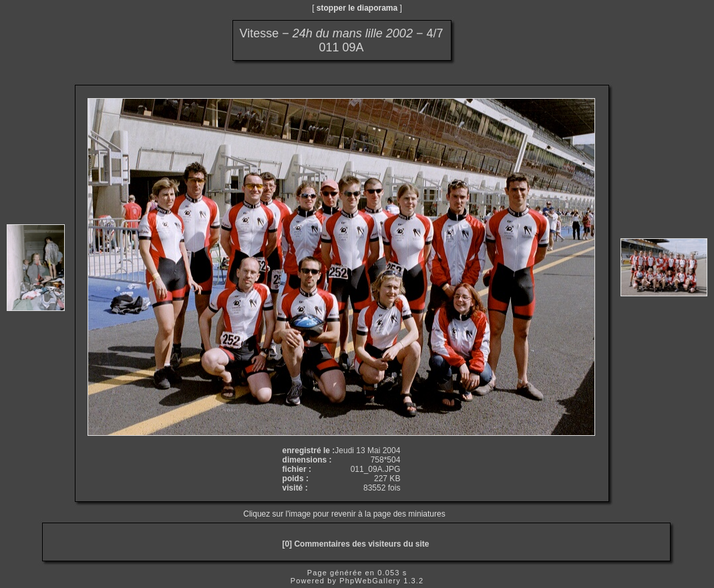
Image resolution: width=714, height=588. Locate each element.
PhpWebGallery (370, 581)
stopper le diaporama (357, 8)
